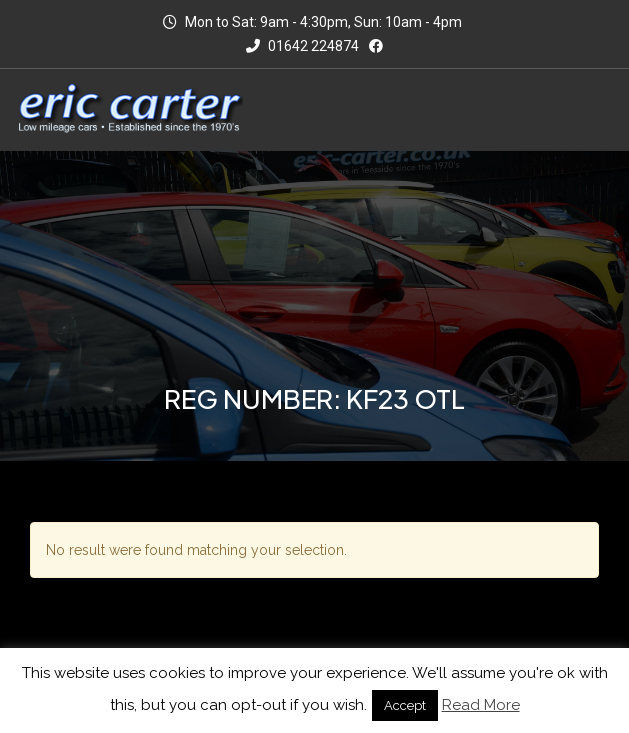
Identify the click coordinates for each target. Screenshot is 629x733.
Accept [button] (405, 705)
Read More (481, 705)
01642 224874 (302, 46)
